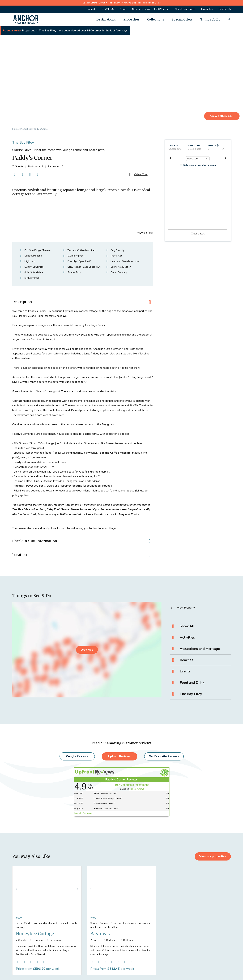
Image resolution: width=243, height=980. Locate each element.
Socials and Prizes (185, 9)
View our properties (213, 856)
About (91, 9)
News (123, 9)
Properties (131, 19)
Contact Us (225, 9)
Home (15, 129)
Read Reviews (83, 813)
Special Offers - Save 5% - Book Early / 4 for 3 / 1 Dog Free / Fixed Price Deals (122, 3)
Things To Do (210, 19)
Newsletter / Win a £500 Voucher (151, 9)
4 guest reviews (137, 789)
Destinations (106, 19)
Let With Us (107, 9)
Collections (156, 19)
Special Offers (182, 19)
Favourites (207, 9)
